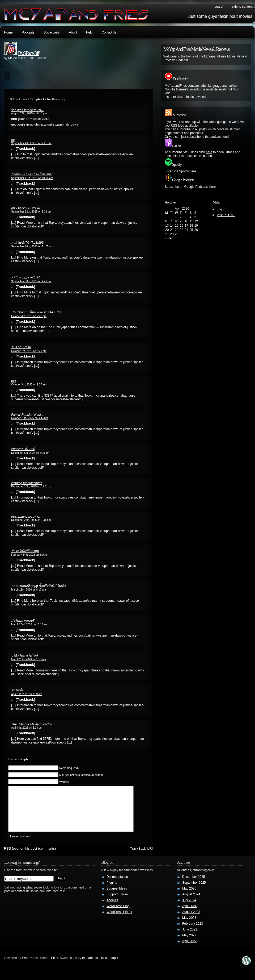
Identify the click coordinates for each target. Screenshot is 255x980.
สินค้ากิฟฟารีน (21, 347)
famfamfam (90, 966)
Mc (10, 58)
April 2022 (189, 949)
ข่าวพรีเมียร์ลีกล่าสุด (25, 551)
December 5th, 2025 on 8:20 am (30, 453)
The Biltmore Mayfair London (32, 724)
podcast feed (220, 137)
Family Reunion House (27, 415)
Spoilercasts (51, 32)
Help (89, 32)
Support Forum (117, 902)
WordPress (30, 966)
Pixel (54, 966)
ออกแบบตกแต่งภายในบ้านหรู (32, 174)
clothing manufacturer (26, 483)
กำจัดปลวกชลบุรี (23, 621)
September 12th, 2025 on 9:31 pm (31, 212)
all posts (201, 129)
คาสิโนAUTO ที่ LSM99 (27, 243)
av (13, 140)
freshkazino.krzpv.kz (25, 517)
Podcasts (28, 32)
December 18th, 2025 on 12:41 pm (32, 486)
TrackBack (141, 856)
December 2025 (194, 885)
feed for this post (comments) (30, 856)
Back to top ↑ (109, 966)
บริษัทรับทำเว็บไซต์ (24, 655)
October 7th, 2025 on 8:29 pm (29, 351)
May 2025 (189, 896)
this (14, 381)
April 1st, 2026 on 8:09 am (27, 694)
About (73, 32)
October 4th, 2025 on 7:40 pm (29, 316)
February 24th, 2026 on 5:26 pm (30, 555)
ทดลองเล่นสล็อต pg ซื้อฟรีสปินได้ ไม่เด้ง (38, 586)
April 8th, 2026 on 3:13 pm (27, 728)
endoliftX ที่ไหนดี (23, 449)
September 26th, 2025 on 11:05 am (32, 246)
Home (8, 32)
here (209, 152)
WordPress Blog (118, 914)
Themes (112, 908)
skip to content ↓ (243, 7)
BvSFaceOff (29, 53)
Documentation (117, 885)
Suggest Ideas (117, 896)
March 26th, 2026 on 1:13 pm (29, 659)
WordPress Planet (119, 920)
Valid (226, 215)
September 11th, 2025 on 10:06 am (32, 178)
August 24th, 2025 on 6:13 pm (29, 113)
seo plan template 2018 (28, 110)
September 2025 (194, 891)
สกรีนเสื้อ (17, 690)
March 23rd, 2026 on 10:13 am (29, 624)
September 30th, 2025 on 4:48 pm (31, 281)
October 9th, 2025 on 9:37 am (29, 385)
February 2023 (193, 932)
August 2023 (191, 920)
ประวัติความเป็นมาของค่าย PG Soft (36, 312)
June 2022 (190, 937)
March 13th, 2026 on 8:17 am (29, 590)
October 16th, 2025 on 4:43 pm (29, 418)
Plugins (112, 891)
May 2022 (189, 943)
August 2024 (191, 902)
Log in (221, 209)
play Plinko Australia (25, 208)
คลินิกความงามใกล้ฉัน (27, 277)
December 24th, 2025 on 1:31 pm (31, 520)
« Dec (169, 238)
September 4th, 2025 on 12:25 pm (31, 143)
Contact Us (109, 32)
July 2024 (189, 908)
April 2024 (189, 914)
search (219, 7)
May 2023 (189, 926)
